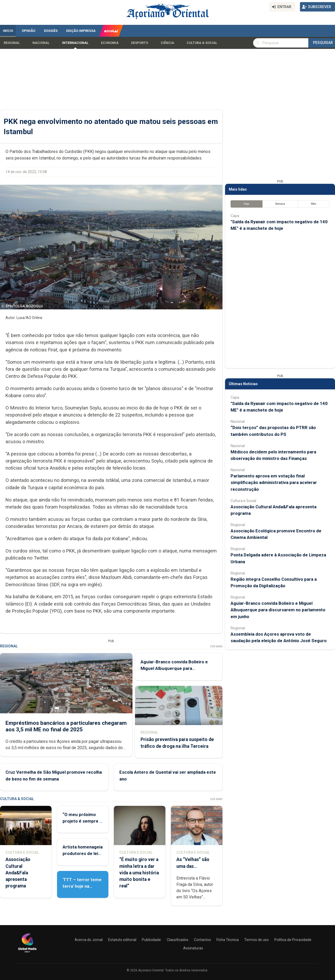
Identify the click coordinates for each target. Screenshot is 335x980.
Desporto (140, 43)
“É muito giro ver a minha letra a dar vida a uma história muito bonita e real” (139, 873)
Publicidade (151, 940)
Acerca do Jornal (89, 940)
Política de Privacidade (293, 940)
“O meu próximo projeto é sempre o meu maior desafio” (83, 821)
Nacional (41, 43)
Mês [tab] (314, 204)
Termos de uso (256, 940)
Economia (110, 43)
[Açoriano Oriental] (27, 953)
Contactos (202, 940)
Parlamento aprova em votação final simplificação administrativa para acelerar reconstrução (274, 482)
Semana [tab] (280, 204)
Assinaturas (193, 948)
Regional (12, 43)
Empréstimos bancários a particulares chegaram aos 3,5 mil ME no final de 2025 (66, 726)
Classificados (178, 940)
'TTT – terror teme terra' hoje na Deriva (82, 886)
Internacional (75, 43)
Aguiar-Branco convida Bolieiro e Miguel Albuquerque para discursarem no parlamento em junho (278, 610)
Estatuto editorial (122, 940)
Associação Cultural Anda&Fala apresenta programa (18, 873)
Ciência (167, 43)
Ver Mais (216, 646)
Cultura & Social (202, 43)
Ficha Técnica (228, 940)
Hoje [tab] (246, 204)
